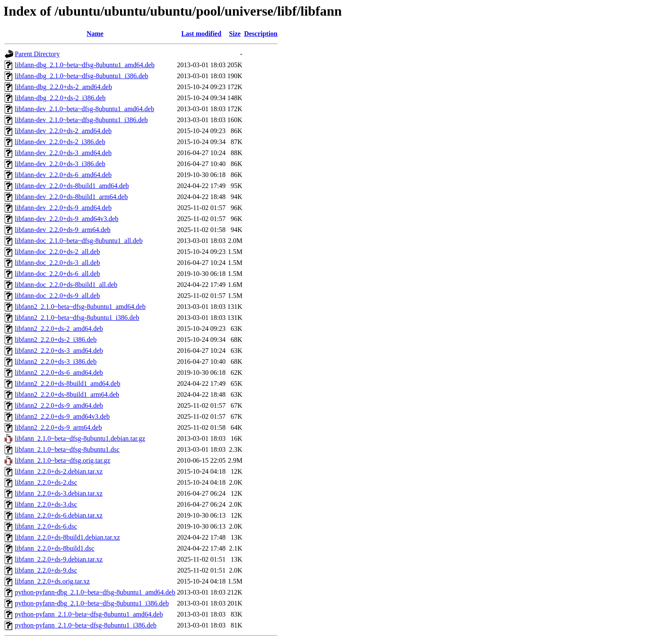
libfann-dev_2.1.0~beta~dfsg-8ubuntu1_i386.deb (81, 120)
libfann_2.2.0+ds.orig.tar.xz (52, 581)
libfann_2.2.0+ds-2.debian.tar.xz (59, 471)
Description (261, 34)
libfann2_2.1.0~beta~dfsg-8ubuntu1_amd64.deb (80, 307)
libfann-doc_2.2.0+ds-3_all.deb (57, 263)
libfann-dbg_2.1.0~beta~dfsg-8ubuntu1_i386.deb (81, 76)
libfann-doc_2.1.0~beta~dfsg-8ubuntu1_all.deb (79, 241)
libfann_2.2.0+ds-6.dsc (46, 526)
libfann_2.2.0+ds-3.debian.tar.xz (59, 493)
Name (95, 34)
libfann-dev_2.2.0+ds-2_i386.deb (60, 142)
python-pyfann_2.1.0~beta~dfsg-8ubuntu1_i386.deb (86, 625)
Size (235, 34)
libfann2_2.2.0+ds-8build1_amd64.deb (67, 383)
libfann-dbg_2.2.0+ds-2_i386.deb (60, 98)
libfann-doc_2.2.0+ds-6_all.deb (57, 274)
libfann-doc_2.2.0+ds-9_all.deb (57, 296)
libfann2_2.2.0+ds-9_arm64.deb (58, 427)
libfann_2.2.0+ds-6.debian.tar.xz (59, 515)
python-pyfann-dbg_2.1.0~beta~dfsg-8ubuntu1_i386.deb (92, 603)
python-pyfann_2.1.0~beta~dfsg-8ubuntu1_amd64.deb (89, 614)
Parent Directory (37, 54)
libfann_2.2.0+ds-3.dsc (46, 504)
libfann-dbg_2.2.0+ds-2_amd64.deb (63, 87)
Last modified (201, 34)
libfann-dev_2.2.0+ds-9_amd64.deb (63, 208)
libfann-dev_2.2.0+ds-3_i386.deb (60, 164)
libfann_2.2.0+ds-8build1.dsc (55, 548)
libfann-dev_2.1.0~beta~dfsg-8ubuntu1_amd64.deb (85, 109)
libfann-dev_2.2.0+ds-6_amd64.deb (63, 175)
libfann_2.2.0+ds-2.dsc (46, 482)
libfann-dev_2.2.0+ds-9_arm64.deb (63, 230)
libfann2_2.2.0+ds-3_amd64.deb (59, 351)
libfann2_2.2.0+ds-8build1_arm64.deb (67, 394)
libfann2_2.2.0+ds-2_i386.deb (56, 340)
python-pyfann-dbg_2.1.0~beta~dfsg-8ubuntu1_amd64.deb (95, 592)
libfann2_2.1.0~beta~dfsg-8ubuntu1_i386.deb (77, 318)
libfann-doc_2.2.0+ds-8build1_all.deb (66, 285)
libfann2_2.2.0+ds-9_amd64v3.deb (62, 416)
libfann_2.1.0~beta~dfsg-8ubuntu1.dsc (67, 449)
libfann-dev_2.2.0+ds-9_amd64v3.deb (67, 219)
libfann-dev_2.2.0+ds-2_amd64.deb (63, 131)
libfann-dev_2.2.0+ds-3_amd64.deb (63, 153)
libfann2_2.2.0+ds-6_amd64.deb (59, 372)
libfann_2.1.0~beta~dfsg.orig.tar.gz (63, 460)
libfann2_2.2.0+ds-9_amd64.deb (59, 405)
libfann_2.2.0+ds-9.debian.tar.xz (59, 559)
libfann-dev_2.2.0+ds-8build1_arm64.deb (71, 197)
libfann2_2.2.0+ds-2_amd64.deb (59, 329)
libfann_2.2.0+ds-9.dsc (46, 570)
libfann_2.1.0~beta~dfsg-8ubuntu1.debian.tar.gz (80, 438)
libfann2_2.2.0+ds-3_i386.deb (56, 362)
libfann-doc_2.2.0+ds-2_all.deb (57, 252)
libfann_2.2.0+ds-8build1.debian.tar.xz (67, 537)
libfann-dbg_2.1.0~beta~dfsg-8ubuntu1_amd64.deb (85, 65)
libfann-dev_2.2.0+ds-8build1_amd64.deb (72, 186)
